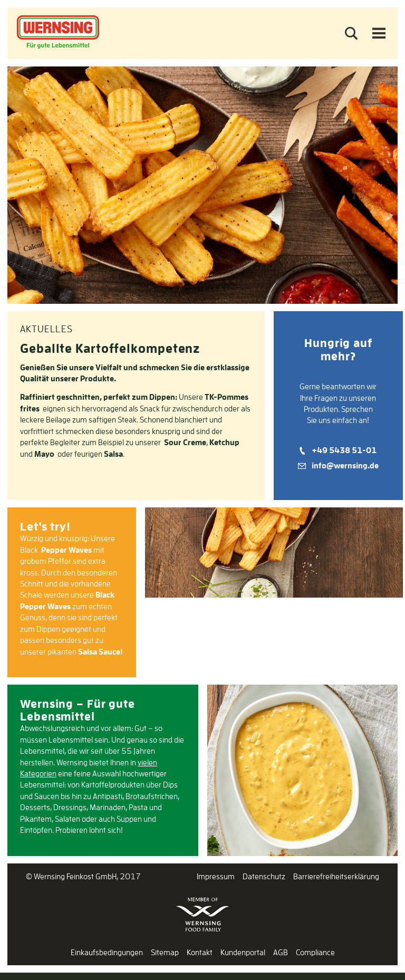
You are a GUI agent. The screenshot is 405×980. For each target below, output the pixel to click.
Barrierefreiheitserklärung (336, 876)
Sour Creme (185, 442)
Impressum (216, 876)
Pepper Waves (66, 550)
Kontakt (200, 952)
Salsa (113, 454)
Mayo (44, 454)
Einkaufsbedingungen (107, 952)
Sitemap (165, 952)
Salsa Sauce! (100, 652)
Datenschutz (264, 876)
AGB (281, 952)
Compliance (315, 952)
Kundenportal (243, 952)
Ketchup (224, 442)
